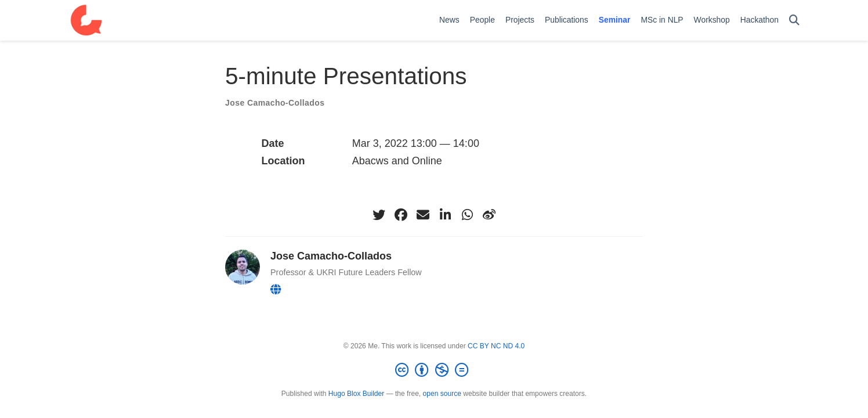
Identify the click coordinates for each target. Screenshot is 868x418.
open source (442, 394)
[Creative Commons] (434, 370)
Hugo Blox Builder (356, 394)
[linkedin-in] (445, 215)
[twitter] (379, 215)
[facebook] (401, 215)
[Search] (794, 21)
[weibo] (489, 215)
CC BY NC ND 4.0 (496, 346)
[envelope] (423, 215)
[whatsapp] (467, 215)
